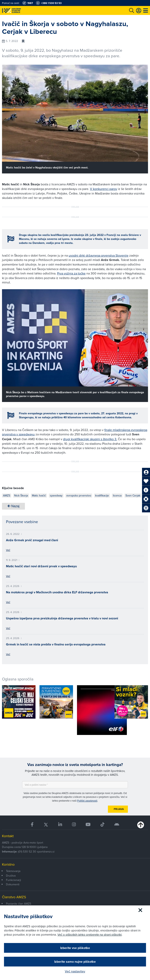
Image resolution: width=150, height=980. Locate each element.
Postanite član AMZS (19, 904)
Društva (11, 876)
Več (8, 550)
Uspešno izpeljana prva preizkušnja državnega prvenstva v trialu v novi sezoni (62, 618)
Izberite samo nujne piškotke (75, 962)
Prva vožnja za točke (71, 273)
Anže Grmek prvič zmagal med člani (32, 540)
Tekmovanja (13, 871)
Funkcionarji (13, 880)
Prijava (119, 809)
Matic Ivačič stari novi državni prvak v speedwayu (41, 566)
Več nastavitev (75, 971)
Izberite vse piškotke (75, 948)
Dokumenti (13, 884)
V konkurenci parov (104, 189)
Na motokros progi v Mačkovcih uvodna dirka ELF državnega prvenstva (57, 592)
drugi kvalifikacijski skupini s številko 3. (90, 439)
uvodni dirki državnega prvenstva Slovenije (99, 255)
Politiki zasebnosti (87, 801)
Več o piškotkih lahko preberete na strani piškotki (90, 935)
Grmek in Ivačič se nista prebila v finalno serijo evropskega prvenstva (56, 644)
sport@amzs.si (46, 852)
